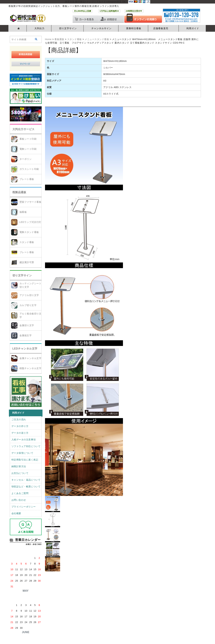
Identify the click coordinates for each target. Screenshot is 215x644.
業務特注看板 (134, 28)
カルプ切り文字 (28, 305)
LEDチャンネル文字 (25, 349)
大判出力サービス (24, 129)
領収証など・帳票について (26, 487)
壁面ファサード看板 (30, 202)
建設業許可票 (27, 262)
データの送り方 (20, 433)
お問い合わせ (19, 500)
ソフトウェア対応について (26, 446)
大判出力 (39, 28)
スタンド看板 (27, 242)
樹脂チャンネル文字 (30, 368)
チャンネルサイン (101, 28)
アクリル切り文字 (29, 295)
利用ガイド (193, 28)
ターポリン (26, 159)
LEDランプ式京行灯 (30, 222)
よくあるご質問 (20, 493)
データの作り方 (20, 426)
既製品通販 (19, 192)
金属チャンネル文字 (30, 358)
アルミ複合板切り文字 (30, 315)
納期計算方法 (19, 466)
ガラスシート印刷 (29, 169)
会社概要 (16, 513)
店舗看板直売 (161, 28)
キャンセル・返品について (26, 480)
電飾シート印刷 (28, 149)
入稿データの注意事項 (24, 440)
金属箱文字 (26, 335)
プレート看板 (27, 179)
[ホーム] (18, 28)
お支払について (20, 473)
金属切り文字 (27, 325)
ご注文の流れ (19, 419)
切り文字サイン (68, 28)
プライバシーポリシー (24, 507)
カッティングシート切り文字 (30, 285)
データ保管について (22, 453)
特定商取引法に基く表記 (25, 460)
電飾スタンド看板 (29, 232)
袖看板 (23, 212)
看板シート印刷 (28, 139)
